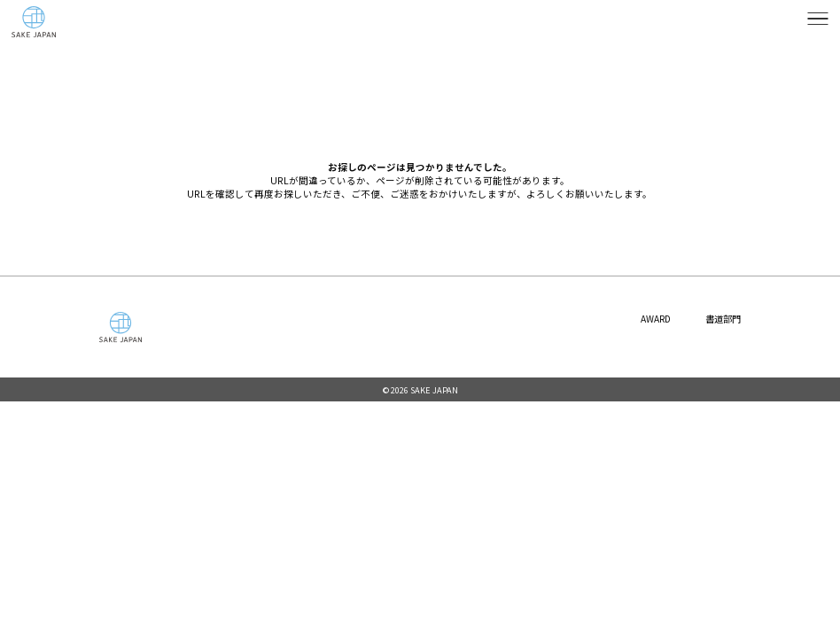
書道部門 (721, 319)
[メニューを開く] (818, 18)
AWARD (651, 319)
